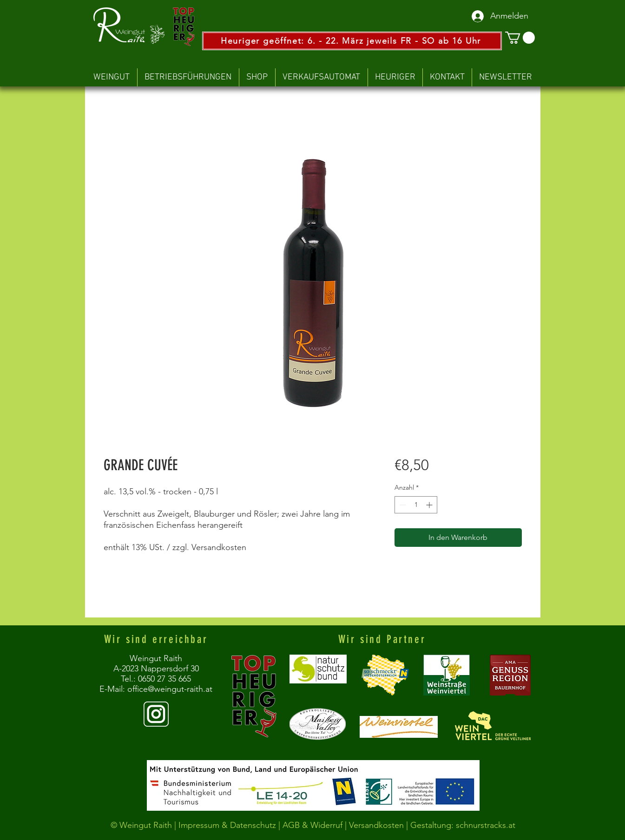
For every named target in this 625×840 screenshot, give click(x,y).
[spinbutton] (416, 505)
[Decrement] (402, 505)
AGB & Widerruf (312, 825)
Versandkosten (378, 825)
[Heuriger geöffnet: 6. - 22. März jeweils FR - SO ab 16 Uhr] (352, 41)
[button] (520, 38)
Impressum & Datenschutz (227, 825)
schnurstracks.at (486, 825)
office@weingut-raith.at (170, 689)
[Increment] (430, 505)
